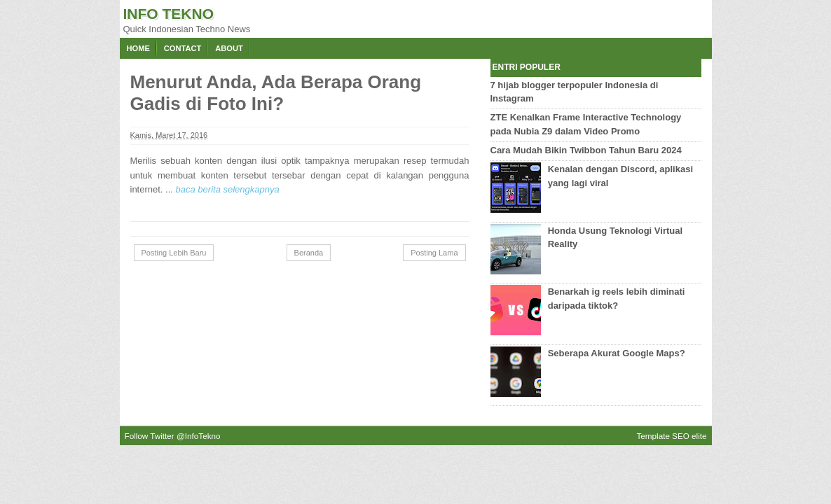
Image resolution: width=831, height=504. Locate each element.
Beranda (309, 253)
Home (138, 48)
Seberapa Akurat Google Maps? (617, 353)
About (229, 48)
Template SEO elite (671, 436)
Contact (183, 48)
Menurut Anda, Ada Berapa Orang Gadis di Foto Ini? (276, 93)
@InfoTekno (199, 436)
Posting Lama (434, 253)
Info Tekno (169, 14)
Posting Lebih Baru (174, 253)
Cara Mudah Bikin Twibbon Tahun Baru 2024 (586, 150)
